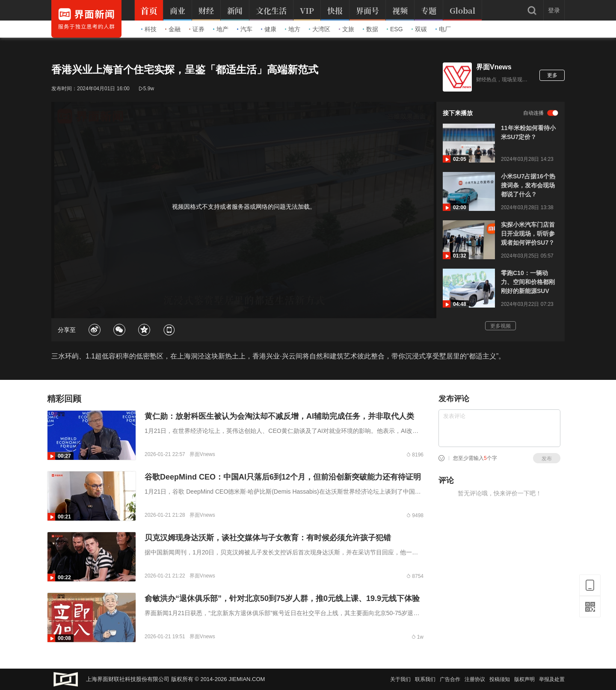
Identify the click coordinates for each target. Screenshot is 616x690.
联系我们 (425, 679)
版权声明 (524, 679)
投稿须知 (500, 679)
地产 (221, 29)
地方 (293, 29)
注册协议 (475, 679)
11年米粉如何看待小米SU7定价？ (528, 132)
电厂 (443, 29)
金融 (173, 29)
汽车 (245, 29)
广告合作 (450, 679)
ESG (395, 29)
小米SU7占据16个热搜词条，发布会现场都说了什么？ (528, 185)
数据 (370, 29)
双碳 (419, 29)
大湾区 (320, 29)
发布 (547, 459)
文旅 (346, 29)
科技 (149, 29)
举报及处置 (552, 679)
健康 (269, 29)
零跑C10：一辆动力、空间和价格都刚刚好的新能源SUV (528, 282)
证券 (197, 29)
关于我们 (400, 679)
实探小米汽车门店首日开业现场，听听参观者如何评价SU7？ (528, 234)
